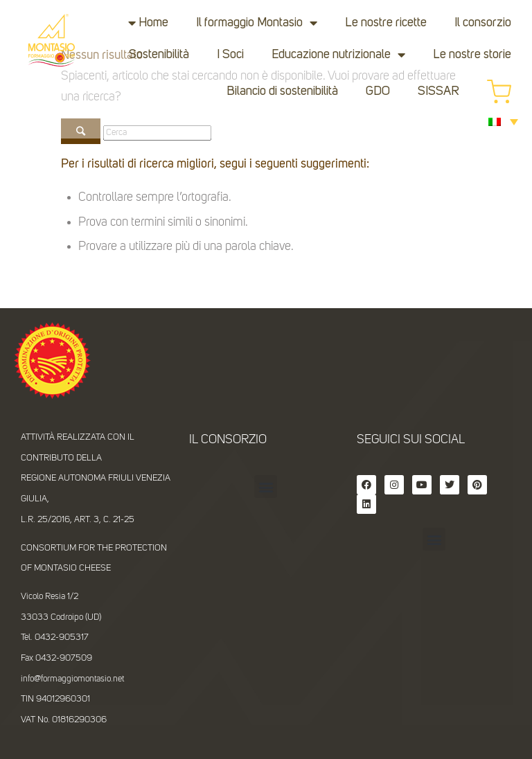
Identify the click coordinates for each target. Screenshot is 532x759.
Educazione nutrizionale (338, 55)
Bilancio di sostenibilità (282, 91)
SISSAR (438, 91)
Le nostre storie (472, 55)
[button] (266, 486)
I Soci (230, 55)
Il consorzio (483, 23)
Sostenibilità (159, 55)
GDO (378, 91)
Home (153, 23)
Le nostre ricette (386, 23)
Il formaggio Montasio (257, 23)
